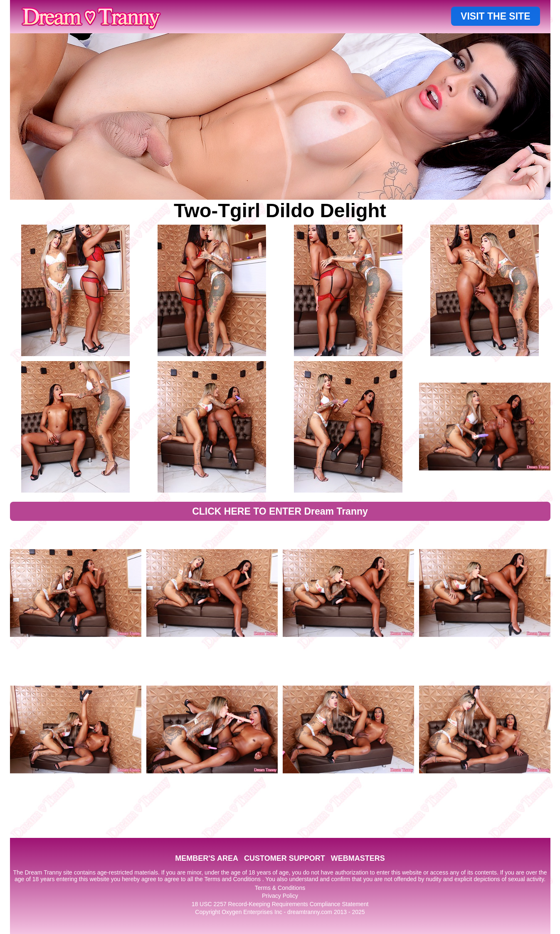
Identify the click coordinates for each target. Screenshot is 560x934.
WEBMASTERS (358, 858)
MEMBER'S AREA (207, 858)
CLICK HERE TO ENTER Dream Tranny (280, 511)
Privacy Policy (280, 896)
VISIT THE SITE (495, 16)
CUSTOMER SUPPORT (285, 858)
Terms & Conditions (280, 888)
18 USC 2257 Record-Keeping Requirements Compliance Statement (280, 904)
